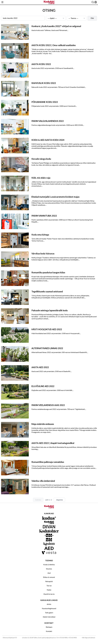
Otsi (92, 18)
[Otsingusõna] (23, 18)
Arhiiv (49, 604)
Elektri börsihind (49, 617)
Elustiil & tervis (49, 594)
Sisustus (49, 569)
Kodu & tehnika (49, 564)
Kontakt (49, 631)
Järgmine (59, 500)
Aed (49, 573)
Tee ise (49, 586)
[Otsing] (93, 2)
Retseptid (49, 581)
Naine (49, 590)
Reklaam (49, 627)
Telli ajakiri (49, 613)
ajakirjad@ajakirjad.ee (49, 638)
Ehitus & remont (49, 577)
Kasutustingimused (49, 608)
